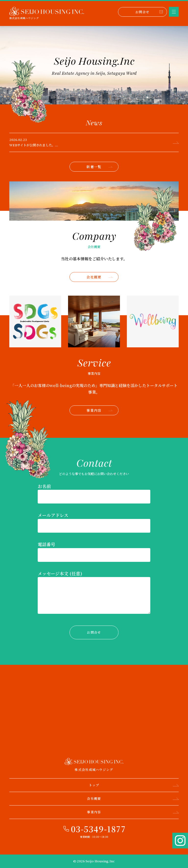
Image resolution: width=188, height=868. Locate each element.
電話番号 (47, 544)
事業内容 (99, 410)
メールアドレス (53, 515)
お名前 (44, 486)
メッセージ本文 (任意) (60, 573)
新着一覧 (99, 167)
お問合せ (149, 12)
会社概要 (99, 277)
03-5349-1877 (98, 829)
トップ (134, 785)
